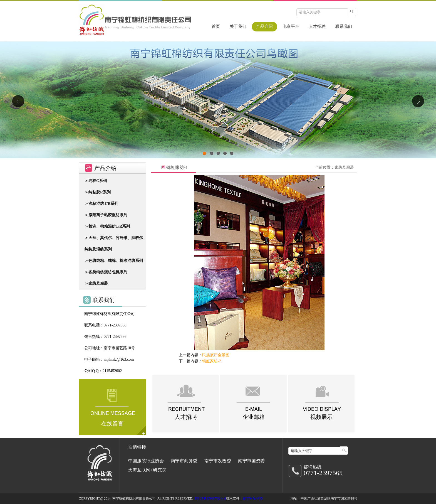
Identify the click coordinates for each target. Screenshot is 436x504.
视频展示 (321, 417)
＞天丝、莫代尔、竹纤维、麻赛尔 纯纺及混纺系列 (114, 244)
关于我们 (238, 26)
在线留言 (112, 424)
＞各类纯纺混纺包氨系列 (106, 272)
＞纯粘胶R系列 (98, 192)
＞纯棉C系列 (96, 181)
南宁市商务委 (184, 461)
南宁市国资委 (251, 461)
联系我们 (344, 26)
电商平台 (291, 26)
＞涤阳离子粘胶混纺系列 (106, 215)
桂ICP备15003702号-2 (210, 498)
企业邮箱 (254, 417)
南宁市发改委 (218, 461)
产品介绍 (264, 26)
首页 (216, 26)
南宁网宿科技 (253, 498)
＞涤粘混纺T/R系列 (101, 204)
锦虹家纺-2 (212, 361)
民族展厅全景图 (216, 355)
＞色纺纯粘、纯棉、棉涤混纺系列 (114, 261)
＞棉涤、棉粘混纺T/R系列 (107, 226)
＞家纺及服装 (96, 283)
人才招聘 (317, 26)
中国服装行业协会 (146, 461)
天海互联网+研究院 (147, 470)
